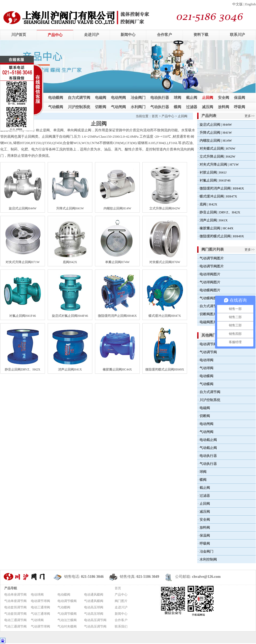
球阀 (177, 98)
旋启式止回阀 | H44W (216, 125)
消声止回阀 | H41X (214, 220)
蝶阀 (177, 107)
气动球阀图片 (210, 282)
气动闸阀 (118, 107)
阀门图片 (121, 601)
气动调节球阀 (40, 626)
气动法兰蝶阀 (67, 620)
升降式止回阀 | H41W (216, 132)
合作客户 (164, 35)
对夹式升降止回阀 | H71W (219, 164)
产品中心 (55, 35)
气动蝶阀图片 (210, 298)
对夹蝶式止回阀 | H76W (218, 148)
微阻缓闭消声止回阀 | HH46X (222, 188)
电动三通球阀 (40, 607)
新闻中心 (128, 35)
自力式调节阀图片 (213, 306)
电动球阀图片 (210, 274)
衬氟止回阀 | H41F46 (215, 180)
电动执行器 (160, 98)
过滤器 (192, 107)
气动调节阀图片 (212, 258)
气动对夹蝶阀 (67, 626)
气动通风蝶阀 (94, 601)
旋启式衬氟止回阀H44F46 (70, 316)
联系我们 (121, 626)
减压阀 (208, 107)
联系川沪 (237, 35)
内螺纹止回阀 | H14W (216, 140)
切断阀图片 (208, 314)
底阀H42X (70, 262)
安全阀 (224, 98)
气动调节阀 (208, 352)
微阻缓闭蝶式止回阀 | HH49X (222, 236)
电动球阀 (207, 360)
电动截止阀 (208, 440)
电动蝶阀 (56, 98)
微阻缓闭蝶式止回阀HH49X (165, 369)
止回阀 (208, 98)
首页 (155, 116)
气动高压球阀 (94, 614)
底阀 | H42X (208, 204)
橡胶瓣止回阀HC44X (117, 369)
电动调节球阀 (40, 601)
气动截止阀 (208, 448)
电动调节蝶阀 (67, 601)
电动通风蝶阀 (94, 595)
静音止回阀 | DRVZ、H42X (220, 212)
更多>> (250, 116)
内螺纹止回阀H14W (117, 208)
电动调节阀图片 (212, 266)
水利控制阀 (208, 559)
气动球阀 (207, 368)
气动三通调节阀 (15, 626)
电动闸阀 (118, 98)
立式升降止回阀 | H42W (218, 156)
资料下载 (201, 35)
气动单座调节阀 (15, 601)
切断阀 (101, 107)
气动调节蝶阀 (67, 614)
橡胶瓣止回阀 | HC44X (217, 228)
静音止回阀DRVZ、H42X (22, 369)
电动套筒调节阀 (15, 607)
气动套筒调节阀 (15, 614)
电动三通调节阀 (15, 620)
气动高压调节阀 (95, 626)
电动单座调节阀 (15, 595)
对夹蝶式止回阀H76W (165, 262)
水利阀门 (138, 107)
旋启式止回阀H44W (23, 208)
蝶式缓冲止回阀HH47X (165, 316)
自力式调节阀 (79, 98)
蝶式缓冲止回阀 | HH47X (218, 196)
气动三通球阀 (40, 614)
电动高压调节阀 (95, 620)
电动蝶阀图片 (210, 290)
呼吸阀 (240, 107)
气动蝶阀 (56, 107)
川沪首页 (19, 35)
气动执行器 (160, 107)
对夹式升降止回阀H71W (23, 262)
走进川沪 (92, 35)
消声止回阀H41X (70, 369)
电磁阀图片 (208, 322)
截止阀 (192, 98)
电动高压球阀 (94, 607)
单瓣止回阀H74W (117, 262)
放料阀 (224, 107)
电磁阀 (101, 98)
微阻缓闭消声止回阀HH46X (117, 316)
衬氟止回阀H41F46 (22, 316)
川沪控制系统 (79, 107)
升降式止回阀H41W (70, 208)
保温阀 (240, 98)
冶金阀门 (138, 98)
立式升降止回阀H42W (165, 208)
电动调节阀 (208, 344)
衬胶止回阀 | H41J (213, 172)
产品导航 (11, 588)
